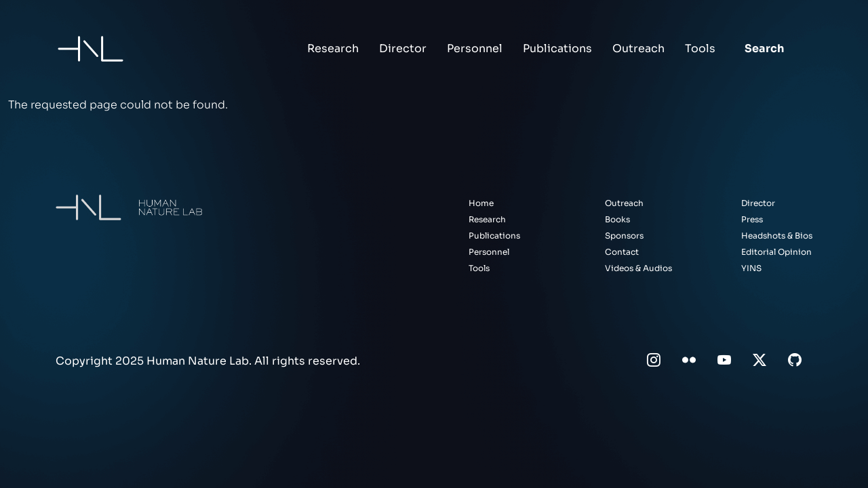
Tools (700, 48)
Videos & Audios (638, 268)
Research (333, 48)
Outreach (638, 48)
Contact (622, 252)
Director (403, 48)
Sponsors (624, 236)
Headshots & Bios (777, 236)
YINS (751, 268)
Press (752, 219)
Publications (557, 48)
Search (764, 48)
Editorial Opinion (776, 252)
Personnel (475, 48)
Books (617, 219)
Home (481, 203)
